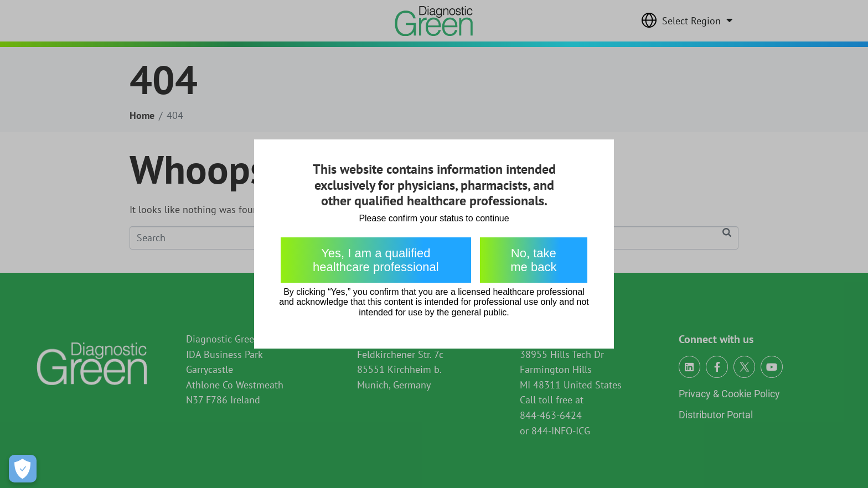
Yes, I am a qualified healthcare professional (376, 260)
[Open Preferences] (23, 469)
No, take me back (533, 260)
